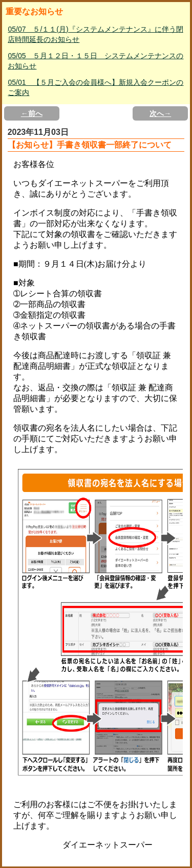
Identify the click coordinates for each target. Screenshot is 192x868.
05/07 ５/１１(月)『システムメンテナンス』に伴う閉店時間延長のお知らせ (95, 34)
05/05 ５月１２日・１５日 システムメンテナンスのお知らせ (95, 61)
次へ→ (160, 113)
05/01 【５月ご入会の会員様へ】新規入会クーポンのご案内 (95, 87)
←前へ (32, 113)
